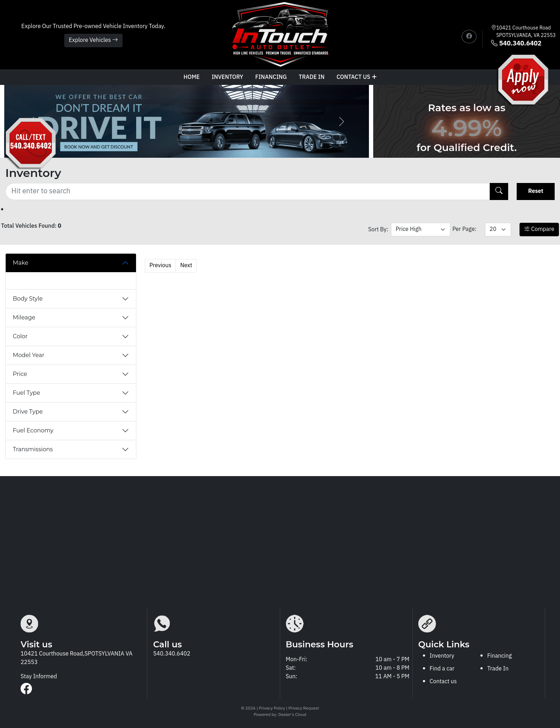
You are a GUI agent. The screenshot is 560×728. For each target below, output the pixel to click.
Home (192, 77)
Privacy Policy (273, 708)
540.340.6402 (516, 44)
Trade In (498, 669)
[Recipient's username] (248, 192)
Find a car (442, 669)
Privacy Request (304, 708)
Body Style (28, 299)
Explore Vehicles (93, 40)
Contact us (357, 77)
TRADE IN (312, 77)
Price (20, 374)
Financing (271, 77)
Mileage (24, 317)
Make (21, 263)
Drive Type (28, 412)
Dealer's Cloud (292, 715)
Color (20, 336)
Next (186, 266)
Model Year (29, 355)
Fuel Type (26, 393)
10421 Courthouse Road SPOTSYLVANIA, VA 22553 (526, 32)
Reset (536, 191)
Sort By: (378, 230)
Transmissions (33, 449)
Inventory (227, 77)
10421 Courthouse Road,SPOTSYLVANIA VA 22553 (77, 658)
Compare (539, 229)
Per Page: (464, 229)
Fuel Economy (33, 430)
